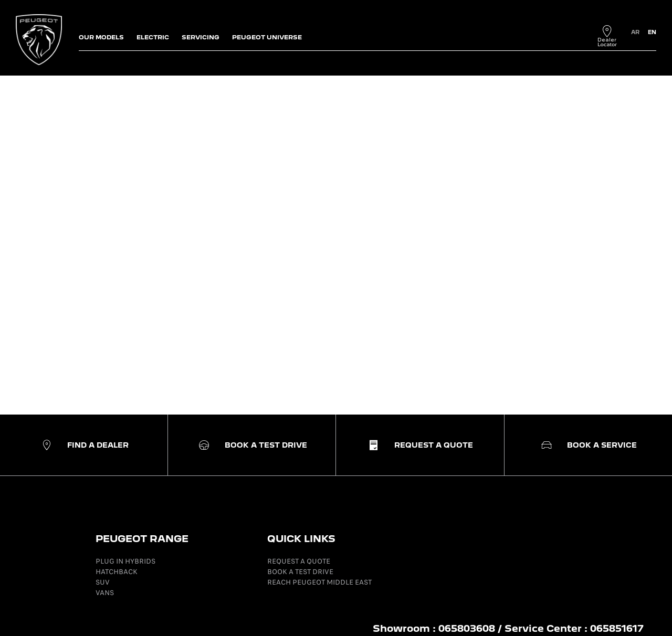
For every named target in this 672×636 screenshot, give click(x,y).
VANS (105, 593)
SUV (103, 582)
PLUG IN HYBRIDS (125, 561)
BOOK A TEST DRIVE (300, 572)
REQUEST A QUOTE (299, 561)
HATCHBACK (117, 572)
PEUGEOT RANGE (142, 539)
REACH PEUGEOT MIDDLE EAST (319, 582)
